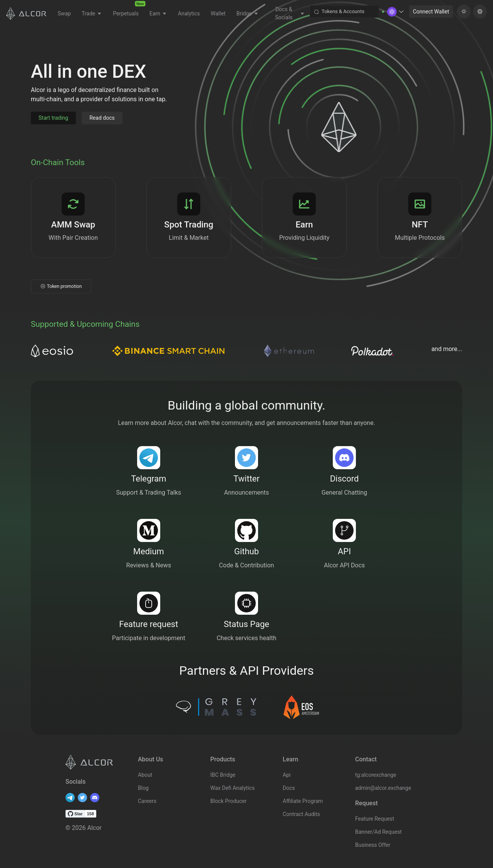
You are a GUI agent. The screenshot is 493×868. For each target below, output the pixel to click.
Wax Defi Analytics (232, 788)
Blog (143, 788)
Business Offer (373, 845)
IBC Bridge (223, 775)
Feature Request (375, 819)
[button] (396, 12)
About (145, 775)
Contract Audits (301, 814)
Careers (147, 801)
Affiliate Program (303, 801)
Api (287, 775)
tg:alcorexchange (376, 775)
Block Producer (229, 801)
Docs (289, 788)
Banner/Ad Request (378, 832)
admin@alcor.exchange (383, 788)
